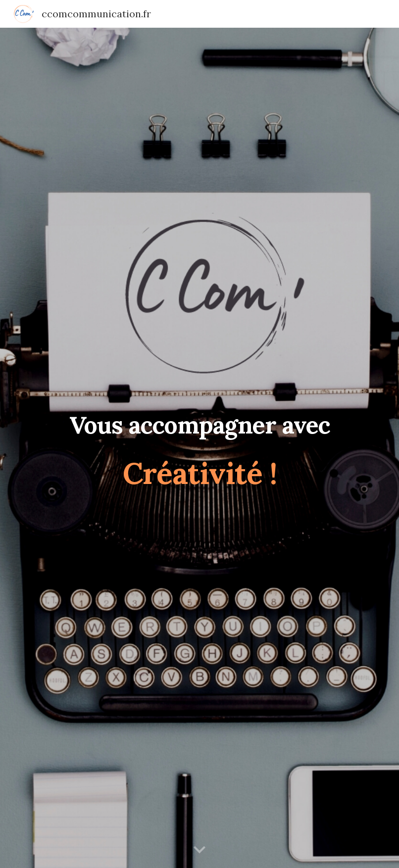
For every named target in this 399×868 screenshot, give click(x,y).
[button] (199, 850)
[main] (199, 448)
